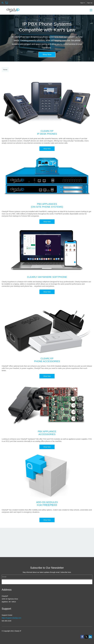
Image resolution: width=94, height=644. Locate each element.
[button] (47, 55)
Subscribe (47, 582)
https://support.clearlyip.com (11, 618)
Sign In (82, 3)
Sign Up (90, 3)
